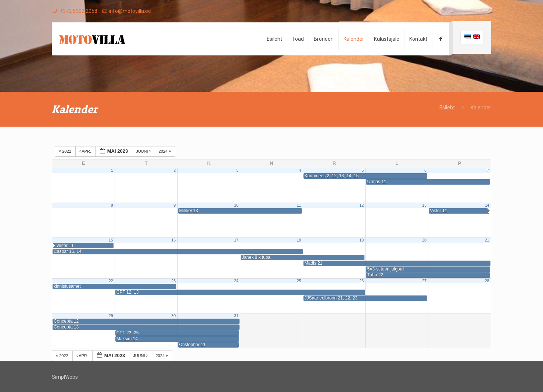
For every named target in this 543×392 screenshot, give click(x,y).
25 (299, 281)
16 (173, 240)
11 (299, 205)
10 (236, 205)
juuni (144, 151)
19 (362, 240)
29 (111, 316)
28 (487, 281)
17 (236, 240)
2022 (66, 151)
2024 (166, 151)
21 (487, 240)
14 (487, 205)
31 (236, 316)
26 (362, 281)
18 (299, 240)
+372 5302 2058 (79, 11)
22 (111, 281)
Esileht (447, 108)
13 (424, 205)
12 (362, 205)
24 (236, 281)
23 (173, 281)
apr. (86, 151)
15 (111, 240)
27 (424, 281)
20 (424, 240)
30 (173, 316)
